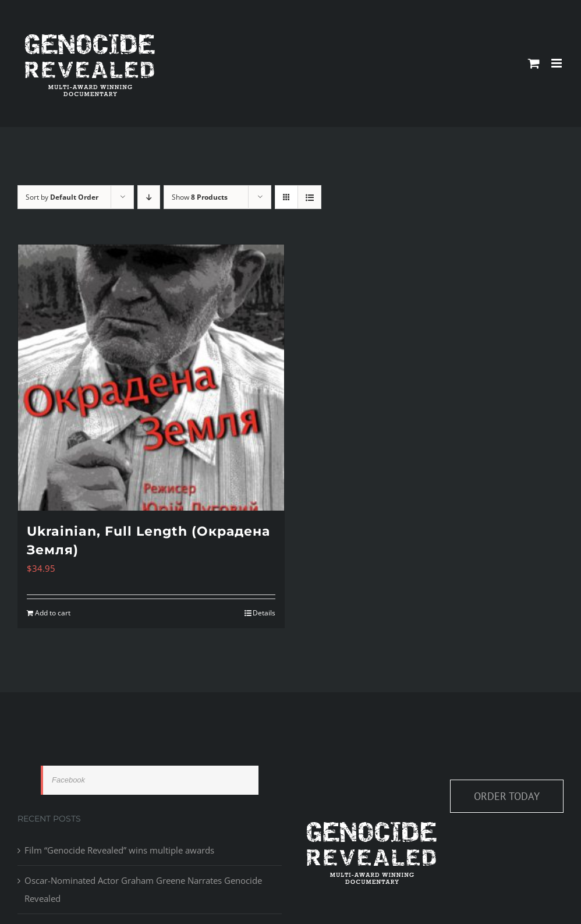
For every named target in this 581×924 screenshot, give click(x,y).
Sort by (62, 197)
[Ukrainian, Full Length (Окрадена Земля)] (151, 378)
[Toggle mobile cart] (534, 63)
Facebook (68, 780)
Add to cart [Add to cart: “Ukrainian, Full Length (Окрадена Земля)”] (53, 613)
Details (264, 613)
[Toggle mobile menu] (557, 63)
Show (200, 197)
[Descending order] (149, 197)
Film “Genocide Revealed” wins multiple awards (119, 850)
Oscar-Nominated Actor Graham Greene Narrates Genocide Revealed (143, 889)
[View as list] (309, 197)
